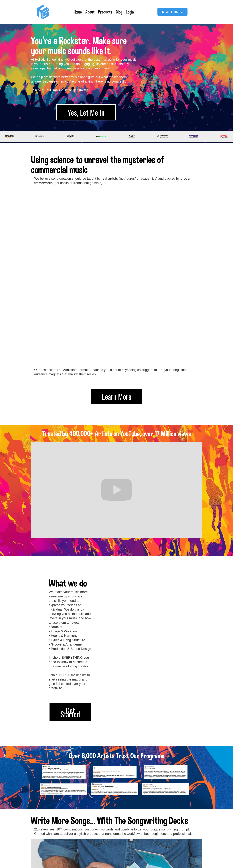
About (90, 12)
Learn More (117, 229)
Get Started (70, 545)
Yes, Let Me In (86, 112)
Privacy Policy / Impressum (187, 842)
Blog (119, 12)
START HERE (172, 12)
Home (78, 12)
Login (130, 12)
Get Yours (55, 801)
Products (105, 12)
